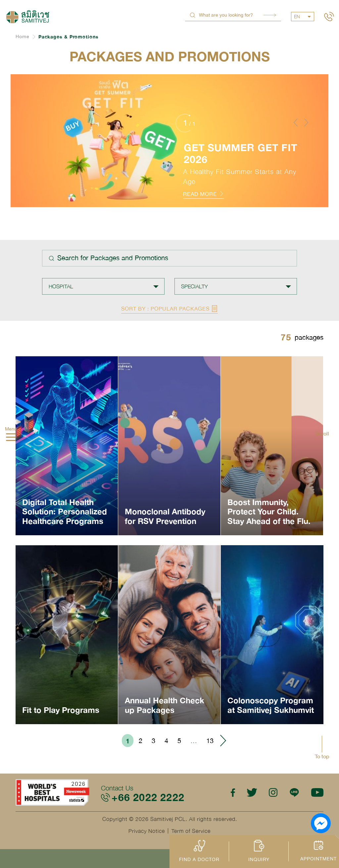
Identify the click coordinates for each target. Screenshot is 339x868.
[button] (296, 122)
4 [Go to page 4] (166, 741)
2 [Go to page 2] (141, 741)
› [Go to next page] (223, 741)
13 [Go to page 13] (210, 741)
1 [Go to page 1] (128, 741)
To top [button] (322, 756)
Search (270, 15)
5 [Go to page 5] (179, 741)
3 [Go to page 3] (153, 741)
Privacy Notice (147, 831)
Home (23, 36)
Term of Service (191, 831)
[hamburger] (11, 438)
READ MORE (204, 194)
